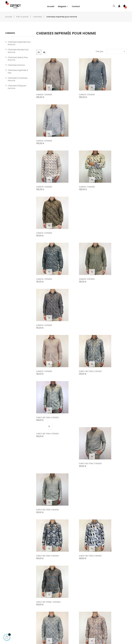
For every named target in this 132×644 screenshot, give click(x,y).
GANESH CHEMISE (44, 91)
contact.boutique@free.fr (112, 629)
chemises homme (16, 65)
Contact (37, 627)
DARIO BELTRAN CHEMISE (79, 219)
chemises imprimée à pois (18, 72)
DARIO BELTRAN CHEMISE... (48, 559)
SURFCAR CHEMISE (107, 431)
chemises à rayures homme (17, 87)
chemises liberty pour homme (18, 59)
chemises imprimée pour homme (19, 43)
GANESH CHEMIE (105, 346)
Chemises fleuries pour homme (18, 51)
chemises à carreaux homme (18, 79)
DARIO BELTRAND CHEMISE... (111, 304)
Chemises (10, 33)
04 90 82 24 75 (108, 624)
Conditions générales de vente (48, 622)
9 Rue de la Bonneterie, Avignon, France (115, 618)
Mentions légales (41, 617)
